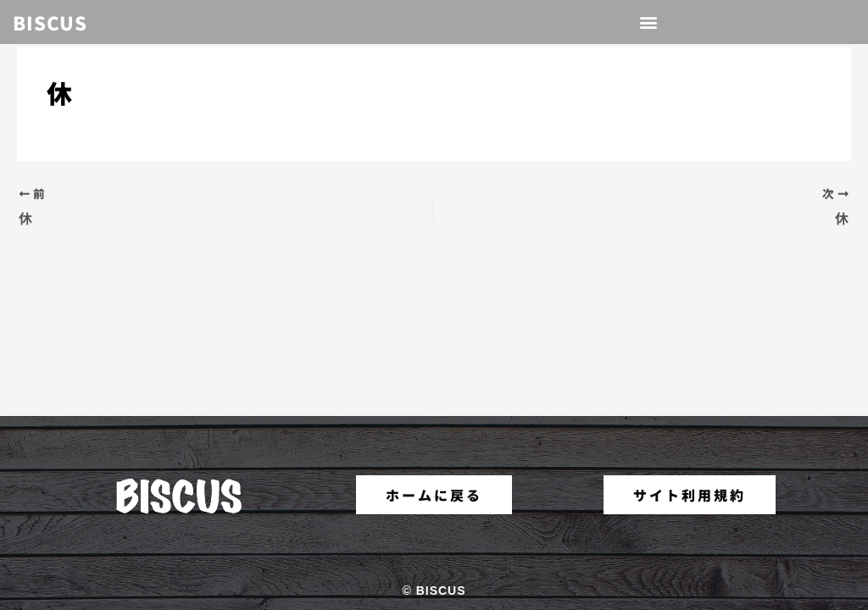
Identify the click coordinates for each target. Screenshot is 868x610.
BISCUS (50, 22)
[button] (649, 22)
